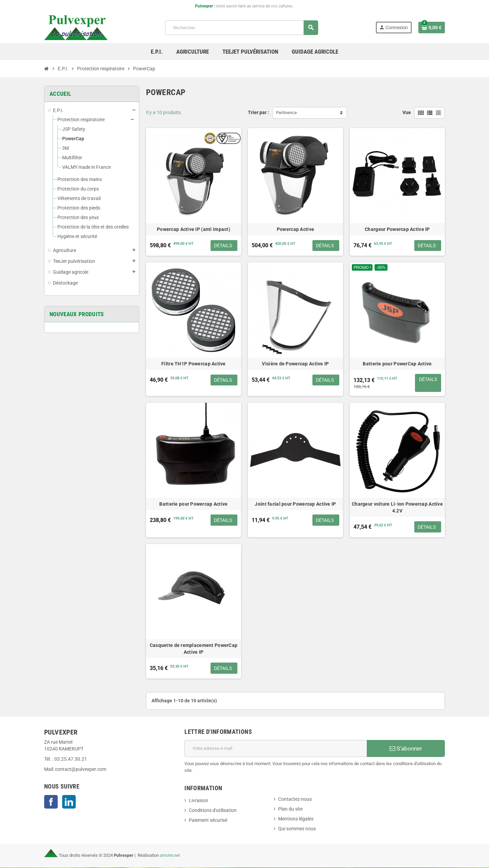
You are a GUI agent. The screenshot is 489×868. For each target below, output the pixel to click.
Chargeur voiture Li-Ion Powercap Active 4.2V (397, 508)
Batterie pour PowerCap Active (397, 364)
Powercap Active (295, 229)
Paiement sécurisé (208, 821)
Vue (407, 113)
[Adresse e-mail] (276, 749)
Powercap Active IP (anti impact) (194, 229)
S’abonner (406, 749)
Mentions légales (296, 819)
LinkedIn (69, 802)
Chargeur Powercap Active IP (397, 229)
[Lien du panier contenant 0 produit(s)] (432, 28)
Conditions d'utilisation (213, 811)
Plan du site (290, 809)
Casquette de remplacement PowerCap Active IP (194, 649)
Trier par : (258, 113)
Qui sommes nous (297, 829)
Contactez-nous (295, 800)
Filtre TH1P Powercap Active (194, 364)
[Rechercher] (241, 28)
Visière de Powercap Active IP (295, 364)
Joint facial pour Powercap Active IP (295, 504)
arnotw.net (170, 856)
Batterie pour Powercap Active (193, 504)
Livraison (198, 801)
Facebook (51, 802)
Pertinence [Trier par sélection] (286, 113)
